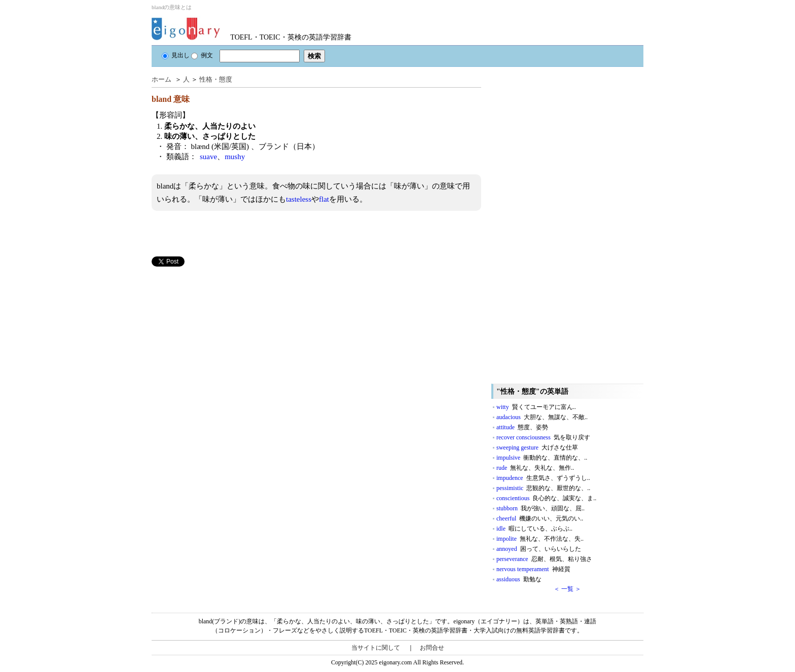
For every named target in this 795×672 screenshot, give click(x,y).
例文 (202, 55)
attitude (522, 427)
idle (534, 529)
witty (536, 407)
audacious (542, 417)
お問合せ (432, 648)
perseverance (544, 559)
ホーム (161, 79)
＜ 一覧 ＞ (567, 589)
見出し (176, 55)
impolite (540, 539)
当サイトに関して (376, 648)
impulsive (542, 458)
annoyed (539, 549)
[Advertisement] (228, 338)
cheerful (540, 518)
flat (324, 199)
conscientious (546, 498)
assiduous (519, 579)
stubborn (540, 508)
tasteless (299, 199)
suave (208, 157)
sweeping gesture (537, 447)
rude (535, 468)
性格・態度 (216, 79)
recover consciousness (543, 437)
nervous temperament (533, 569)
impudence (543, 478)
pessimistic (543, 488)
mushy (235, 157)
